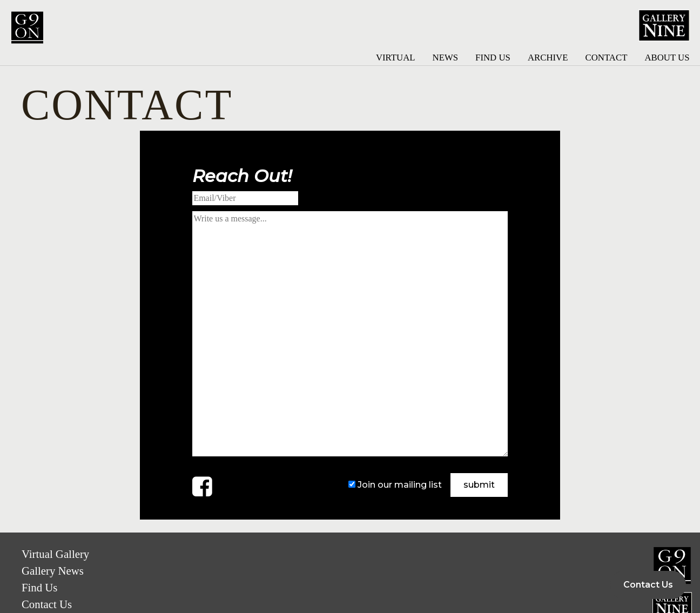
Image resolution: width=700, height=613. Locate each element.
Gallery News (53, 571)
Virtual (396, 58)
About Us (667, 58)
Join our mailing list (400, 485)
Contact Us (47, 604)
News (446, 58)
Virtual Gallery (55, 554)
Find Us (493, 58)
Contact (606, 58)
